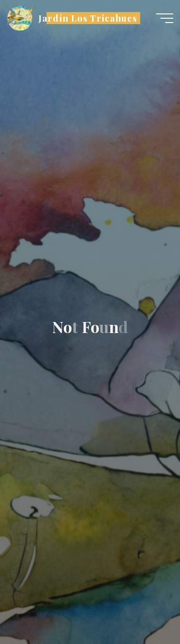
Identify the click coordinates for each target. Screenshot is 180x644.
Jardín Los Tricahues (88, 18)
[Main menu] (165, 18)
